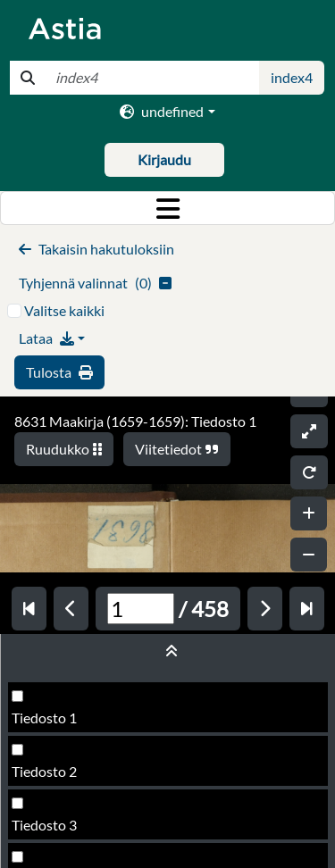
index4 (292, 77)
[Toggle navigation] (167, 208)
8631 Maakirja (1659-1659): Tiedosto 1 (135, 421)
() (95, 283)
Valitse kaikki (64, 310)
